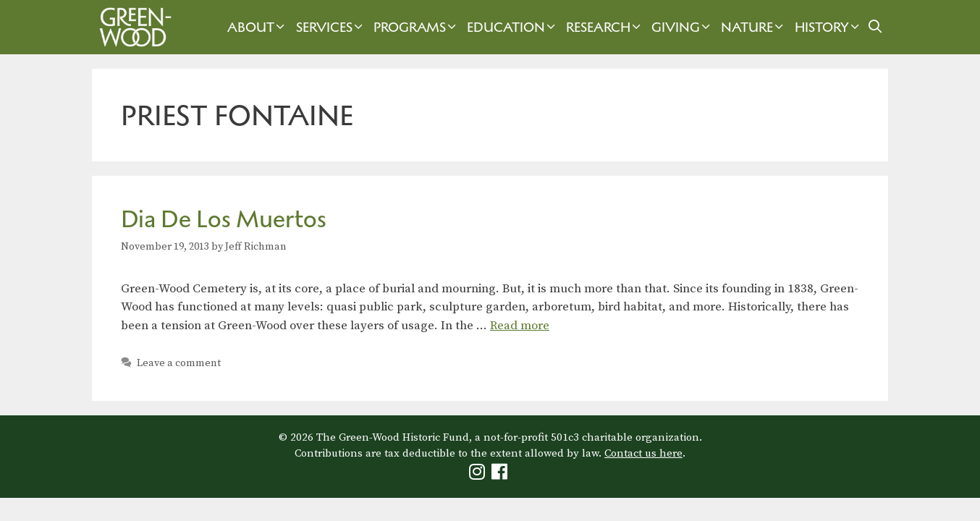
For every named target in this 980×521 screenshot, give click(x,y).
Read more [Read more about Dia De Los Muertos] (520, 326)
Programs (417, 27)
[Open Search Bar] (875, 27)
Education (513, 27)
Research (605, 27)
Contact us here (643, 453)
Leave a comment (179, 363)
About (258, 27)
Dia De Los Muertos (224, 219)
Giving (683, 27)
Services (331, 27)
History (829, 27)
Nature (754, 27)
